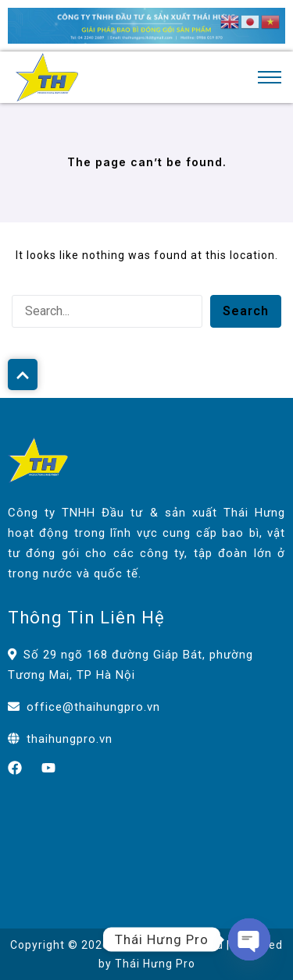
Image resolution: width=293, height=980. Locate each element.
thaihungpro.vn (70, 739)
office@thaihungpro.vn (93, 707)
